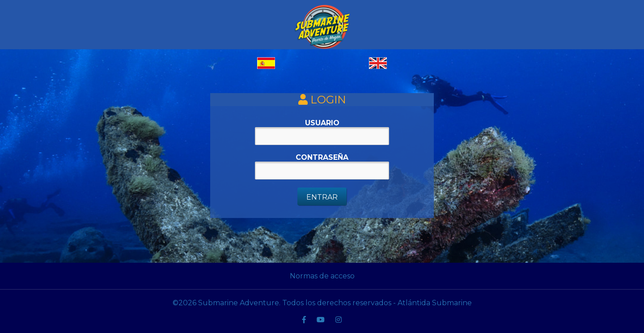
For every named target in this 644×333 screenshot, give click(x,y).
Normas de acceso (322, 276)
